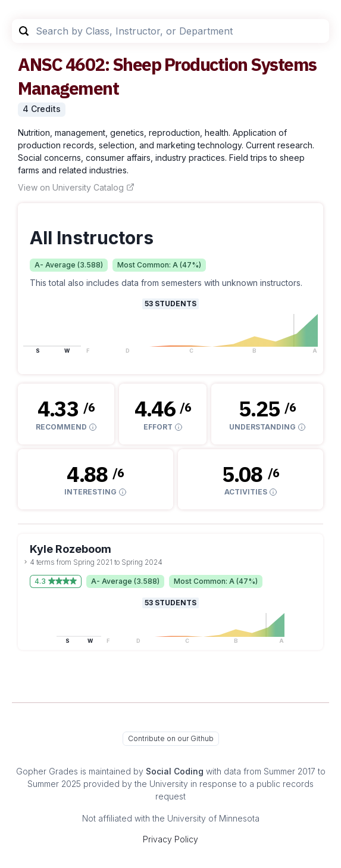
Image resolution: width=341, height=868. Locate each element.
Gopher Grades (47, 771)
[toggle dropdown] (26, 562)
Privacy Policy (170, 839)
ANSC (40, 64)
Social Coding (175, 771)
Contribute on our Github (171, 738)
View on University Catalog (76, 187)
